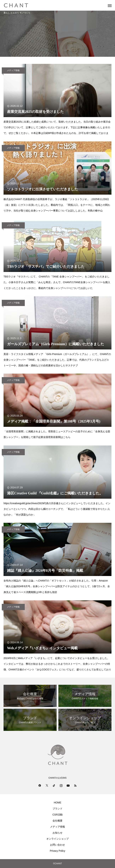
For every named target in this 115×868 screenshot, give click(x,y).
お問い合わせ (57, 845)
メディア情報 (13, 70)
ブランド (57, 809)
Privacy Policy (57, 851)
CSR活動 (57, 815)
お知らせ (57, 833)
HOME (57, 803)
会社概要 (57, 821)
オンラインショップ (57, 839)
